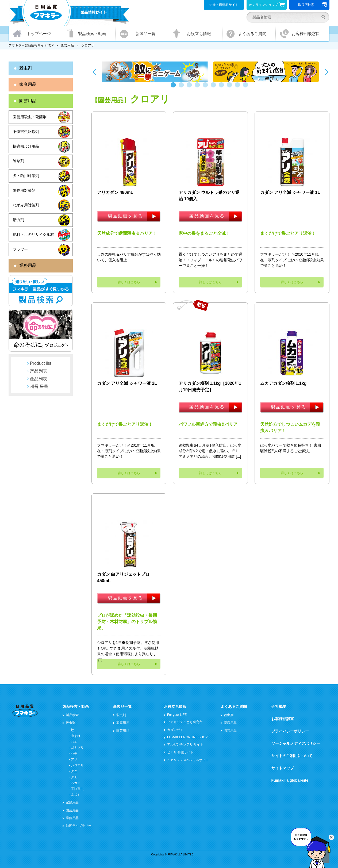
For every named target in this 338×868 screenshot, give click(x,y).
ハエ (74, 742)
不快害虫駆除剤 (26, 132)
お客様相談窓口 (306, 34)
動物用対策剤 (24, 190)
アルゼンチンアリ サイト (185, 744)
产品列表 (39, 371)
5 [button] (206, 87)
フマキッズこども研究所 (185, 722)
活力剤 (18, 220)
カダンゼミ (175, 730)
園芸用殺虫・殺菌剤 (30, 117)
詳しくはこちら (129, 282)
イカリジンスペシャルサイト (188, 760)
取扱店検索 (313, 5)
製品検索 (72, 715)
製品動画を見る (126, 216)
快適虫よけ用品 (26, 146)
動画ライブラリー (79, 826)
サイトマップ (283, 768)
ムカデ (76, 783)
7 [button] (222, 87)
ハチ (74, 754)
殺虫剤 (26, 68)
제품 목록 (39, 386)
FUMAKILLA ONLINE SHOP (187, 737)
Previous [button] (94, 72)
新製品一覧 (146, 34)
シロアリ (77, 765)
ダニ (74, 771)
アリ (74, 759)
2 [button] (182, 87)
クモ (74, 777)
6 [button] (214, 87)
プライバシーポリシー (290, 731)
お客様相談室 (283, 719)
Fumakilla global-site (290, 780)
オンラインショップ (267, 5)
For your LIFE (177, 715)
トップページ (39, 34)
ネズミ (76, 795)
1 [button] (174, 87)
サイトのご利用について (292, 756)
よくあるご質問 (252, 34)
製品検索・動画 (92, 34)
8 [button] (231, 87)
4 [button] (198, 87)
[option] (155, 72)
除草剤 (18, 161)
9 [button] (239, 87)
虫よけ (76, 736)
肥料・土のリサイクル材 (33, 235)
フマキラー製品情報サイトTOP (31, 45)
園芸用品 (67, 45)
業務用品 (28, 265)
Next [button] (327, 72)
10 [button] (247, 87)
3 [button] (190, 87)
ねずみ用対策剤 (26, 205)
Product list (41, 363)
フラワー (20, 249)
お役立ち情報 (199, 34)
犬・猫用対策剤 (26, 176)
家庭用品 (28, 84)
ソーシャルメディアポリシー (296, 743)
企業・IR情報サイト (224, 5)
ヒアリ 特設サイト (180, 752)
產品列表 (39, 379)
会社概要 (279, 706)
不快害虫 (77, 789)
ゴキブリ (77, 748)
